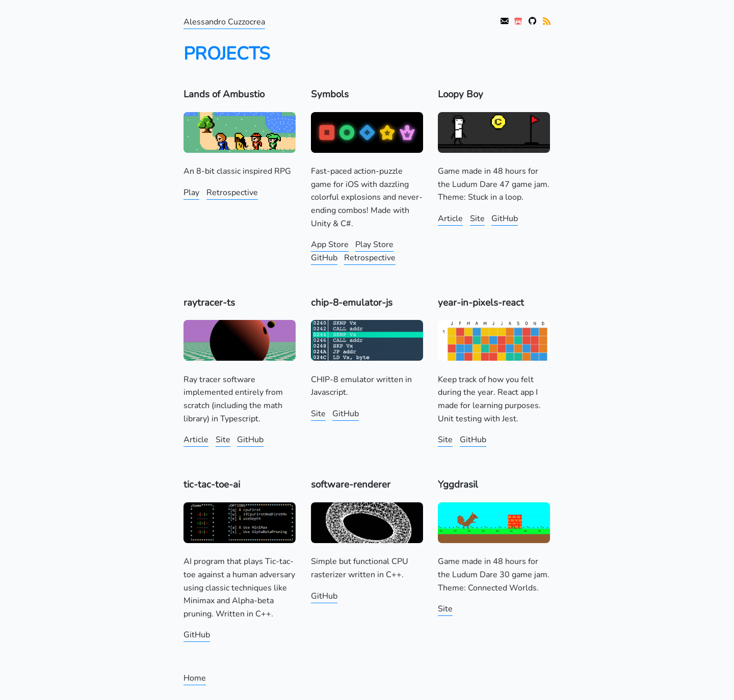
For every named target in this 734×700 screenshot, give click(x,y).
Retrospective (232, 193)
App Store (330, 245)
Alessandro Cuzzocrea (224, 22)
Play (191, 193)
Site (477, 219)
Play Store (374, 245)
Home (195, 678)
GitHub (324, 258)
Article (450, 219)
